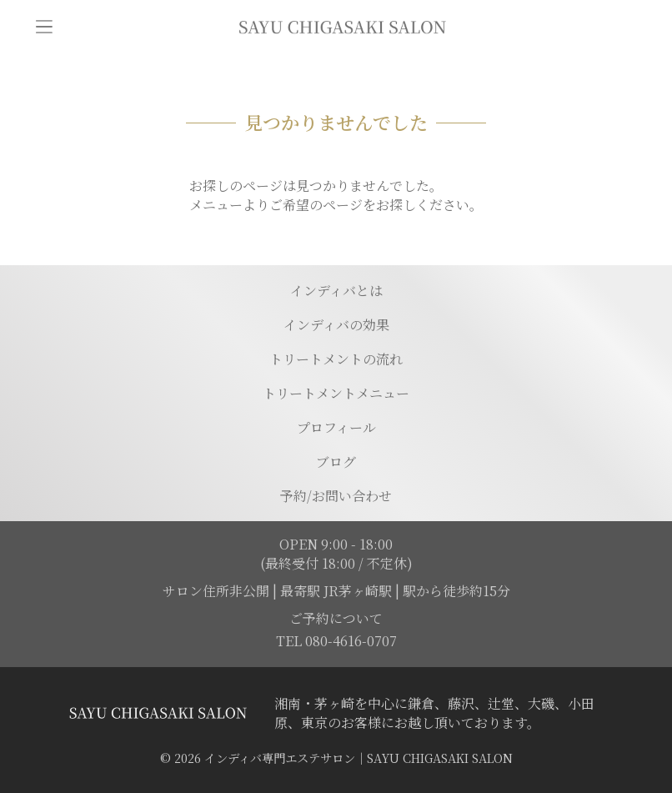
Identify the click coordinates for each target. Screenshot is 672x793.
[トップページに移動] (342, 27)
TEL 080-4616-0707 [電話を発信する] (336, 641)
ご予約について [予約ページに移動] (336, 618)
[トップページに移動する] (158, 713)
